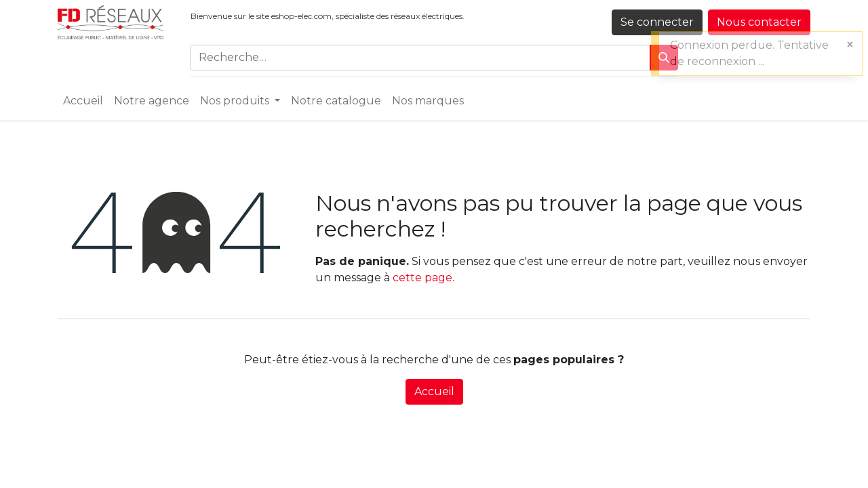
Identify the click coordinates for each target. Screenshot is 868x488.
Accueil (434, 391)
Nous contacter (759, 22)
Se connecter (657, 22)
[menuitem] (83, 101)
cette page (422, 278)
